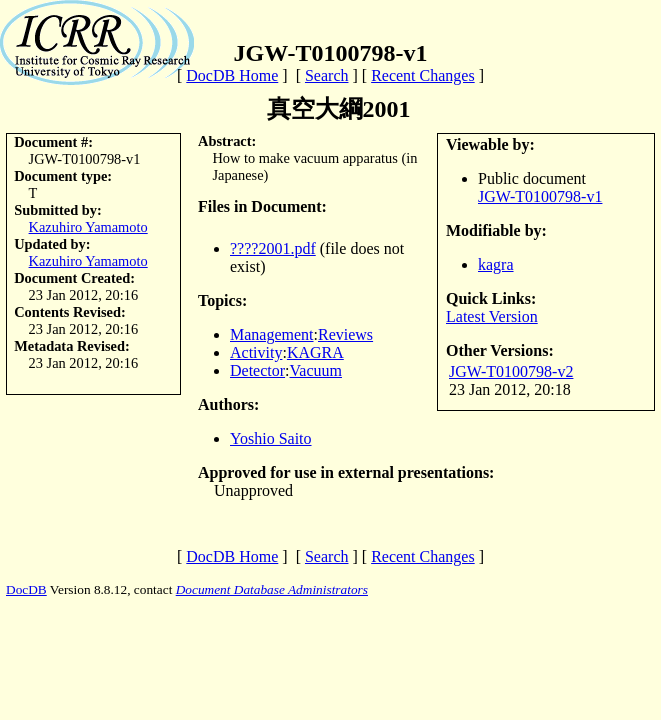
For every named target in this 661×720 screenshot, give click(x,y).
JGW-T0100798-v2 (511, 371)
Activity (256, 352)
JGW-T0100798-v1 (540, 196)
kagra (496, 264)
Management (272, 334)
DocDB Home (232, 75)
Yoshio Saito (271, 438)
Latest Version (492, 316)
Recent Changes (423, 75)
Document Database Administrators (272, 589)
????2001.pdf (273, 248)
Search (327, 75)
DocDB (26, 589)
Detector (257, 370)
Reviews (345, 334)
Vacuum (316, 370)
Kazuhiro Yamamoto (88, 227)
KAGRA (315, 352)
